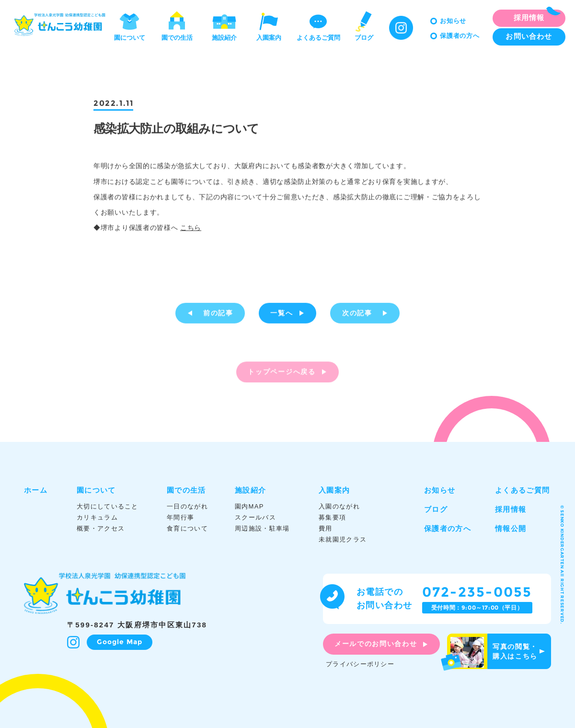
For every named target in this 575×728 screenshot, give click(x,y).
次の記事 (357, 314)
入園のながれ (339, 506)
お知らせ (453, 21)
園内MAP (249, 506)
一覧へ (282, 314)
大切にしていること (108, 506)
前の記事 (218, 314)
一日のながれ (187, 506)
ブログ (364, 25)
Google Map (120, 642)
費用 (326, 528)
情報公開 (511, 528)
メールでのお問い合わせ (376, 644)
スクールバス (255, 517)
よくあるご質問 (318, 25)
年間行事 (180, 517)
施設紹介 (224, 25)
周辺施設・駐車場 (262, 528)
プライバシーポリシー (360, 664)
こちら (191, 229)
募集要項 (332, 517)
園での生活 (177, 25)
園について (130, 25)
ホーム (36, 490)
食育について (187, 528)
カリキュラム (97, 517)
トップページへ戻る (282, 377)
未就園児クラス (343, 539)
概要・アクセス (101, 528)
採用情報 (511, 509)
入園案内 (269, 25)
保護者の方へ (460, 36)
